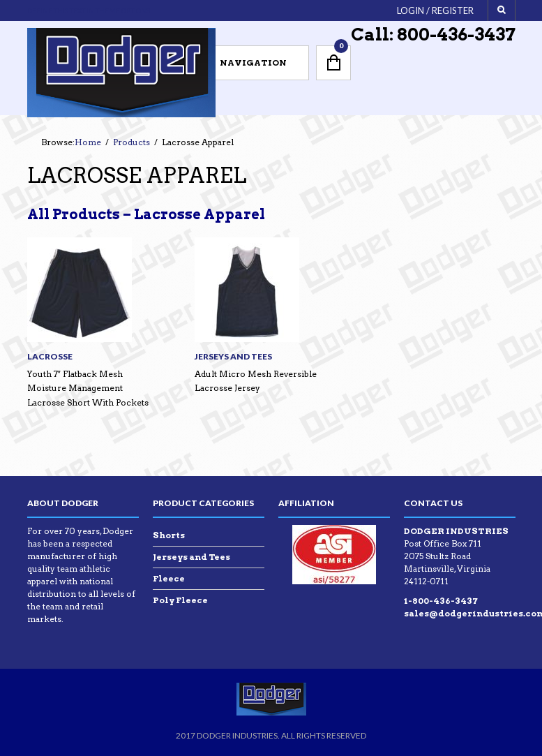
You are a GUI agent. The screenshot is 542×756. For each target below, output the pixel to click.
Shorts (169, 535)
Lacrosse (50, 356)
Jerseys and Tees (233, 356)
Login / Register (435, 10)
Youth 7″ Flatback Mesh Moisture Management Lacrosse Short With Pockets (88, 388)
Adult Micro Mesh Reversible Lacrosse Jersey (256, 381)
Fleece (169, 578)
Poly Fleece (180, 600)
